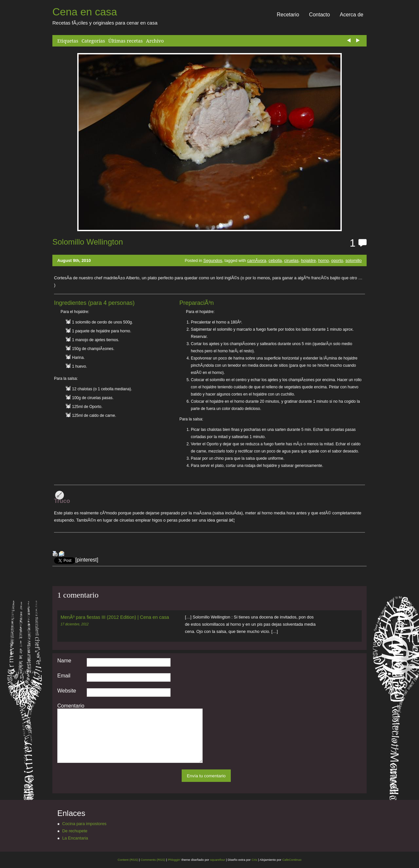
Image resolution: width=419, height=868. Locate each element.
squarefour (217, 860)
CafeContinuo (292, 860)
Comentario (71, 706)
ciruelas (291, 260)
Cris (254, 860)
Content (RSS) (128, 860)
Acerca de (352, 15)
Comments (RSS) (153, 860)
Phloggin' (174, 860)
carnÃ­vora (257, 260)
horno (324, 260)
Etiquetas (68, 41)
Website (67, 691)
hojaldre (308, 260)
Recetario (288, 15)
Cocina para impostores (84, 824)
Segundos (213, 260)
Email (64, 676)
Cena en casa (85, 12)
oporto (337, 260)
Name (64, 661)
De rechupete (75, 831)
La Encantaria (75, 838)
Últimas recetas (126, 41)
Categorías (93, 41)
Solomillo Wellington (88, 242)
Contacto (319, 15)
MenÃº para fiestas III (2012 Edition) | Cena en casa (115, 617)
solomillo (354, 260)
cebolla (275, 260)
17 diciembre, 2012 (75, 624)
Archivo (155, 41)
